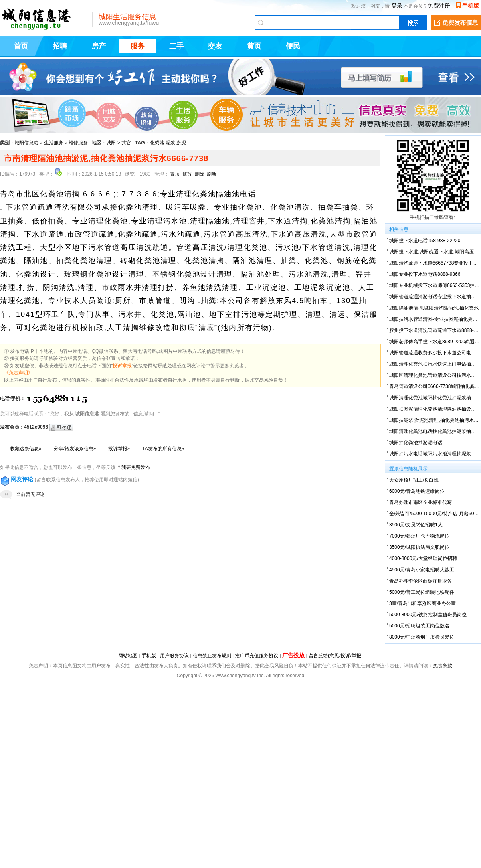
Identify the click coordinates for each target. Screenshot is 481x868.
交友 (215, 46)
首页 (21, 46)
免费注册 (439, 6)
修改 (187, 174)
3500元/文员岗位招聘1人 (416, 525)
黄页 (254, 46)
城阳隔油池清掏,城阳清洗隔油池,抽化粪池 (434, 308)
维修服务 (78, 143)
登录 (397, 6)
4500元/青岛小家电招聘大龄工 (422, 570)
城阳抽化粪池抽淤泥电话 (416, 443)
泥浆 (170, 143)
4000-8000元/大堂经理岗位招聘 (423, 558)
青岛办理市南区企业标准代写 (420, 502)
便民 (293, 46)
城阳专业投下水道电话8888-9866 (425, 274)
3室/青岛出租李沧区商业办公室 (422, 603)
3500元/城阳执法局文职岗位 (419, 547)
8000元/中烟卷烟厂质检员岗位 (422, 637)
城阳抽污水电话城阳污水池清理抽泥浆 (430, 454)
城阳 (111, 143)
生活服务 (54, 143)
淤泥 (181, 143)
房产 (99, 46)
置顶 (175, 174)
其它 (126, 143)
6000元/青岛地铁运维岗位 (417, 491)
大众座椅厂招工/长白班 (414, 480)
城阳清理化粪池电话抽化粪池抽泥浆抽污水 (435, 431)
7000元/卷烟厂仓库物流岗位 (419, 536)
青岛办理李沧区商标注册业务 (420, 581)
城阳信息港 (26, 143)
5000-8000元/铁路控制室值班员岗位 (428, 615)
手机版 (471, 6)
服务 (137, 46)
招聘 (60, 46)
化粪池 (157, 143)
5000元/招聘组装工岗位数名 (419, 626)
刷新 (212, 174)
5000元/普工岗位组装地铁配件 (422, 592)
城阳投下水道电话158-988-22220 (425, 241)
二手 (176, 46)
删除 (200, 174)
